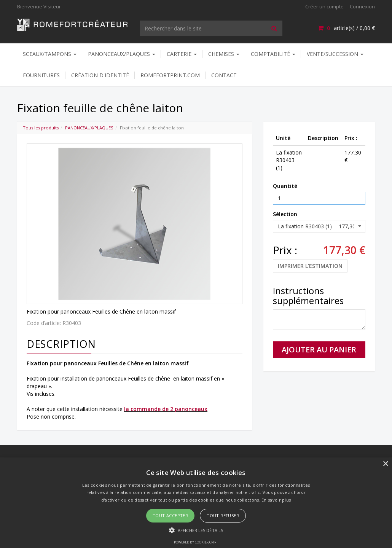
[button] (196, 530)
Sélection (285, 214)
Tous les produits (41, 128)
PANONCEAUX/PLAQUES (122, 54)
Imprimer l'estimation (310, 266)
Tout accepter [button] (170, 515)
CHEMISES (224, 54)
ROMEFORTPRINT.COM (170, 75)
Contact (224, 75)
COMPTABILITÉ (273, 54)
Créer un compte (324, 6)
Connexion (362, 6)
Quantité (285, 186)
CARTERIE (182, 54)
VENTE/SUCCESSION (335, 54)
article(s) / (346, 28)
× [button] (385, 464)
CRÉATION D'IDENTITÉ (100, 75)
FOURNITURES (41, 75)
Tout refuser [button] (223, 515)
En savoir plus (276, 500)
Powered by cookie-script (196, 542)
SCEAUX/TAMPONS (50, 54)
